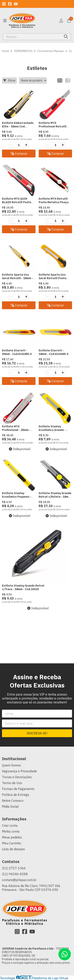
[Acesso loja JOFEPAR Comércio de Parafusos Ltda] (61, 21)
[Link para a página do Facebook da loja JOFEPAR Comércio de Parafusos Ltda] (10, 4)
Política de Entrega (16, 795)
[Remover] (11, 145)
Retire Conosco (13, 801)
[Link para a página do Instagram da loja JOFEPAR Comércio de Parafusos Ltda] (4, 4)
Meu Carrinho (12, 843)
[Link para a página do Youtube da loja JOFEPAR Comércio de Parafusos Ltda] (16, 4)
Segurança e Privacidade (19, 771)
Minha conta (11, 831)
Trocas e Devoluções (17, 777)
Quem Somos (11, 765)
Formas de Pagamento (18, 789)
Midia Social (10, 806)
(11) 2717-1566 (14, 868)
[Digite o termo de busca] (32, 37)
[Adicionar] (26, 145)
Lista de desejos (13, 849)
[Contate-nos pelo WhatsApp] (65, 954)
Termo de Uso (12, 783)
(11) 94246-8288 (15, 874)
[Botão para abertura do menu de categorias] (5, 21)
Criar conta (10, 826)
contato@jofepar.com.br (19, 880)
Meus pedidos (12, 837)
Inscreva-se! (37, 733)
